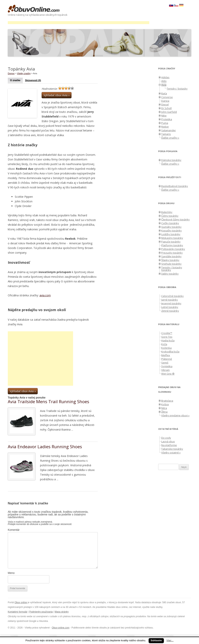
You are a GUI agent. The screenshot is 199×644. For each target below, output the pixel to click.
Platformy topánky (172, 245)
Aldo (164, 81)
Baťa (164, 93)
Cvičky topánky (170, 223)
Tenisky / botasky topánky (172, 269)
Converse (167, 97)
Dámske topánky (171, 160)
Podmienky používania (41, 612)
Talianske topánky (172, 449)
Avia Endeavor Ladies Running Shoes (45, 446)
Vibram (165, 370)
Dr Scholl (166, 108)
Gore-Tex (167, 337)
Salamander (169, 130)
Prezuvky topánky (172, 253)
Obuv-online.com (61, 628)
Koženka (166, 348)
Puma (165, 123)
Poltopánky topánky (173, 249)
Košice (165, 404)
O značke (15, 80)
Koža (164, 344)
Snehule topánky (171, 264)
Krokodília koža (170, 352)
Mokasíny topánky (172, 238)
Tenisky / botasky (177, 89)
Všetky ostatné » (171, 453)
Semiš (165, 363)
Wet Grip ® (168, 374)
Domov (11, 73)
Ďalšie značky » (170, 138)
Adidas (165, 77)
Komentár (14, 530)
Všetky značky (24, 73)
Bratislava (167, 401)
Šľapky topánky (170, 260)
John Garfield (169, 112)
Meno (11, 573)
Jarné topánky (170, 300)
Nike (164, 116)
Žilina (164, 412)
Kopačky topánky (172, 231)
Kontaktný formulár (18, 612)
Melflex (166, 355)
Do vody (166, 438)
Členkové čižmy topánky (175, 219)
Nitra (164, 408)
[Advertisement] (79, 23)
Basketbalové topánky (175, 186)
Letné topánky (170, 307)
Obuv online (21, 602)
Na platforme (169, 445)
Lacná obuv (168, 441)
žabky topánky (170, 274)
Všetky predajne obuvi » (175, 415)
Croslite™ (167, 333)
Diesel (165, 104)
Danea (165, 101)
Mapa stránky (62, 612)
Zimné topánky (170, 311)
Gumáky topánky (171, 227)
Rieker (165, 127)
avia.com (45, 295)
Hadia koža (168, 340)
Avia (164, 85)
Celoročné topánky (172, 296)
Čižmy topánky (170, 216)
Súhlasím (156, 640)
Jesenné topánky (171, 303)
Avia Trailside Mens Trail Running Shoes (48, 401)
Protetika (167, 119)
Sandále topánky (171, 256)
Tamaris (166, 134)
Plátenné (167, 359)
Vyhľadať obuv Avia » (57, 95)
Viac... (170, 640)
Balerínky (167, 212)
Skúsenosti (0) (33, 80)
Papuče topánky (171, 242)
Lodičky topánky (171, 234)
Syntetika (167, 366)
